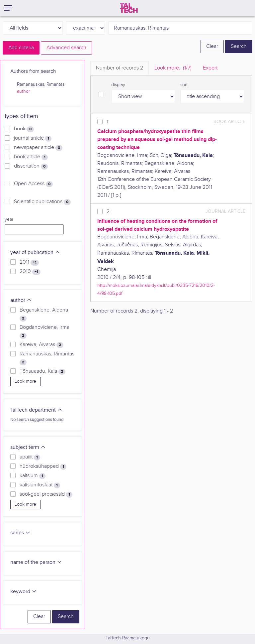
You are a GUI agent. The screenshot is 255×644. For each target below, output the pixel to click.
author (23, 91)
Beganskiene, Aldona (44, 314)
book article (31, 157)
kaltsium (33, 476)
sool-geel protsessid (46, 494)
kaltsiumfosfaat (40, 485)
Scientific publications (42, 202)
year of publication (35, 253)
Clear (212, 46)
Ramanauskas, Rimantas (47, 358)
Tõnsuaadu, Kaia (42, 371)
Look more (25, 381)
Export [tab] (210, 68)
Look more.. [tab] (173, 68)
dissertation (31, 166)
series (20, 533)
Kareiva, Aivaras (42, 345)
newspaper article (38, 148)
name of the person (36, 562)
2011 (29, 262)
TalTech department (36, 410)
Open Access (33, 184)
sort (184, 85)
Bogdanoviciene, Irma (44, 331)
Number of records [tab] (120, 68)
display (118, 85)
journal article (33, 138)
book (24, 129)
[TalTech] (129, 8)
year (9, 219)
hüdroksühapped (43, 466)
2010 (30, 272)
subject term (28, 447)
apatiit (30, 457)
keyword (24, 592)
